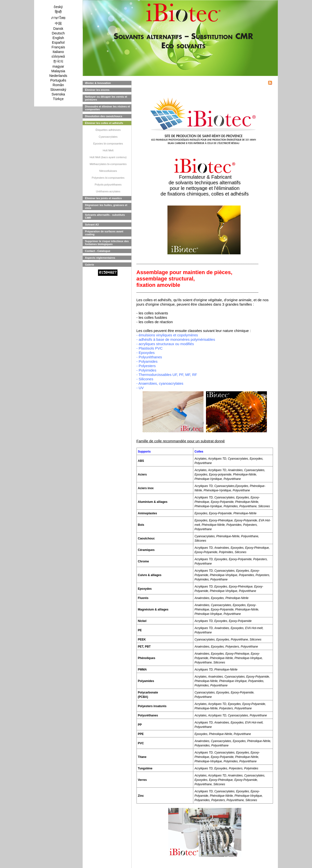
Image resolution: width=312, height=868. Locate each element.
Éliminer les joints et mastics (103, 198)
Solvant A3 (92, 225)
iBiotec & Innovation (98, 83)
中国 (58, 23)
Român (58, 85)
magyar (58, 66)
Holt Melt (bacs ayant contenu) (108, 157)
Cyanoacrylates (108, 137)
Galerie (90, 265)
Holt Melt (108, 150)
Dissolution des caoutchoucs (104, 116)
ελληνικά (58, 56)
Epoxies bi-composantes (108, 144)
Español (58, 42)
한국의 (58, 61)
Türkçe (58, 99)
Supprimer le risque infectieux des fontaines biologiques (107, 243)
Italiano (58, 52)
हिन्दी (58, 12)
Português (58, 80)
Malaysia (58, 71)
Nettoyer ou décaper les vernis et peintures (106, 98)
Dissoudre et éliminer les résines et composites (108, 108)
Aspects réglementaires (100, 258)
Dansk (58, 29)
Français (58, 47)
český (58, 7)
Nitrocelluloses (108, 171)
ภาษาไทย (58, 18)
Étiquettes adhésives (108, 130)
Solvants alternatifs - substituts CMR (105, 216)
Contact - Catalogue (98, 251)
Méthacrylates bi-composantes (108, 164)
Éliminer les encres (97, 90)
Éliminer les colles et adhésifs (104, 123)
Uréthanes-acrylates (108, 191)
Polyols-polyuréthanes (108, 185)
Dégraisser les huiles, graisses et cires (106, 207)
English (58, 38)
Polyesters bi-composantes (108, 178)
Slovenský (58, 90)
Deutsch (58, 33)
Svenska (58, 94)
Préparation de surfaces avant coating (104, 233)
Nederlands (58, 76)
